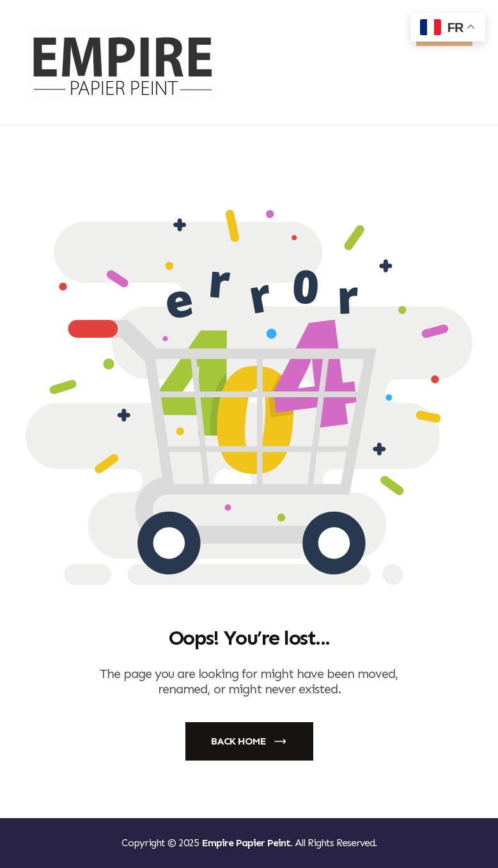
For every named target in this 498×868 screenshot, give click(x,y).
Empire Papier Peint (246, 843)
